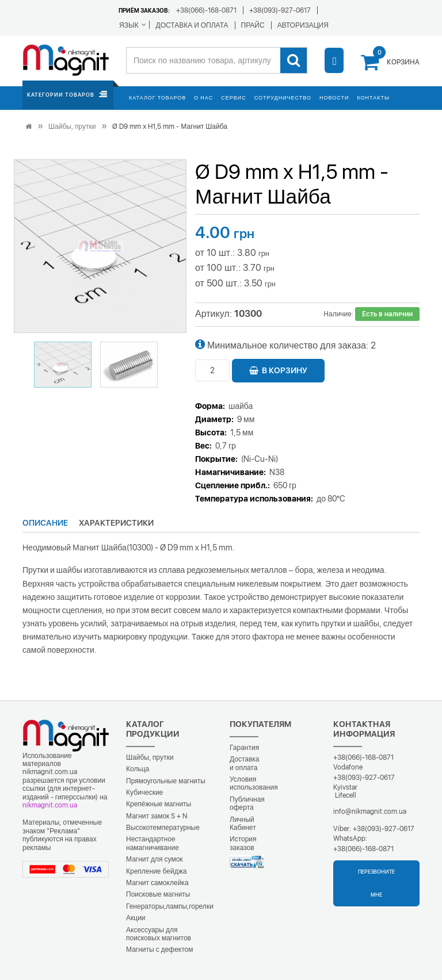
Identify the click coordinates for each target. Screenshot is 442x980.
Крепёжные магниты (159, 804)
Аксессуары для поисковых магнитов (159, 934)
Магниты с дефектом (160, 950)
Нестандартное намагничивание (153, 843)
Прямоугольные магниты (166, 781)
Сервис (233, 97)
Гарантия (244, 748)
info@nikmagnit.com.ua (370, 811)
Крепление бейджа (156, 871)
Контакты (373, 97)
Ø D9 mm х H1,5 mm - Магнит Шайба (170, 127)
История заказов (243, 843)
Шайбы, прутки (72, 127)
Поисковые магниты (158, 894)
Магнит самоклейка (157, 883)
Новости (334, 97)
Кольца (138, 769)
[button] (63, 365)
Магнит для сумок (155, 859)
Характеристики (116, 523)
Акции (136, 918)
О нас (203, 97)
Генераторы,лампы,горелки (170, 906)
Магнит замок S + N (157, 816)
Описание (45, 523)
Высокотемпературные (163, 828)
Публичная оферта (247, 803)
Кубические (144, 793)
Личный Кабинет (243, 824)
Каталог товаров (157, 97)
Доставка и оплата (245, 763)
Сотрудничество (283, 97)
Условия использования (254, 783)
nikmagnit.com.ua (50, 805)
